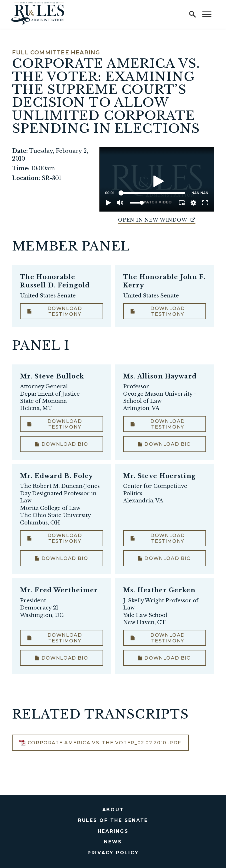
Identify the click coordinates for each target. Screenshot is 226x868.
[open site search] (193, 14)
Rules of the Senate (113, 820)
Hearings (113, 831)
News (113, 842)
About (113, 810)
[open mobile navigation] (207, 14)
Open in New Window (157, 220)
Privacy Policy (113, 853)
